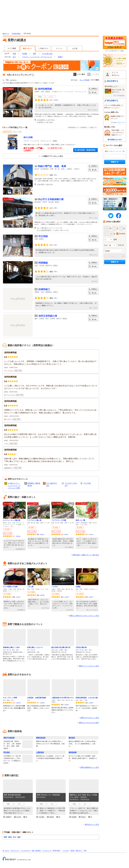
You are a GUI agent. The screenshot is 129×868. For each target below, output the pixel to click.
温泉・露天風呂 (36, 851)
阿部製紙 (43, 263)
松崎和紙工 (44, 289)
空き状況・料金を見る (85, 150)
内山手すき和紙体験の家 (51, 199)
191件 (18, 597)
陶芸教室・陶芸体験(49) (34, 484)
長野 (35, 54)
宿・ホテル (6, 851)
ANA (59, 851)
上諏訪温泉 (40, 752)
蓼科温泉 (72, 738)
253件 (67, 705)
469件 (91, 597)
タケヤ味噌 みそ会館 (10, 587)
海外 (85, 851)
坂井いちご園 (80, 520)
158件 (42, 703)
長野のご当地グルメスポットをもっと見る (84, 616)
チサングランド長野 (10, 698)
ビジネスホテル (26, 851)
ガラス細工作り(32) (52, 484)
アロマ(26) (87, 483)
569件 (18, 536)
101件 (91, 534)
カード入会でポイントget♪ (115, 44)
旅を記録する (113, 100)
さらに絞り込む (47, 54)
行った (93, 93)
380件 (42, 595)
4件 (55, 208)
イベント (59, 48)
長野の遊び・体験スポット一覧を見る (86, 555)
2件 (55, 245)
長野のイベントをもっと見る (89, 666)
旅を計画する (113, 81)
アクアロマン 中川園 (59, 520)
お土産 (75, 48)
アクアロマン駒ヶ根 (34, 520)
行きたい (93, 89)
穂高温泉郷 (73, 752)
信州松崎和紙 (45, 89)
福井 (19, 837)
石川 (14, 837)
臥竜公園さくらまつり (35, 647)
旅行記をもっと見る (92, 824)
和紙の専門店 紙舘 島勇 (52, 166)
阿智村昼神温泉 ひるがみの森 (87, 698)
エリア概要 (12, 48)
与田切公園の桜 (81, 647)
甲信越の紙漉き (16, 34)
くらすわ (55, 587)
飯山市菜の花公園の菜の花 (61, 647)
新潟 (10, 837)
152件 (67, 597)
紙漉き (60, 57)
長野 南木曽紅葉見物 (12, 795)
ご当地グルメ (43, 48)
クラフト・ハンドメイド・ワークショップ (37, 57)
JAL (56, 851)
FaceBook (119, 216)
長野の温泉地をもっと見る (90, 767)
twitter (111, 216)
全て (14, 57)
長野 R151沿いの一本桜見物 (48, 795)
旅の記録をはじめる (115, 140)
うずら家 (30, 587)
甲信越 (25, 54)
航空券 (73, 851)
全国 (14, 54)
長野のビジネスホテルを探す (89, 723)
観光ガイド (6, 34)
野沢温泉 (7, 752)
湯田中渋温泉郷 (9, 738)
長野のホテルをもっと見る (90, 718)
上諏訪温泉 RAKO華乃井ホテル (63, 698)
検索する (115, 162)
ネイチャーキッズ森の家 (12, 520)
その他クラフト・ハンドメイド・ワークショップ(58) (14, 486)
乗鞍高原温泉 (41, 738)
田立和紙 (43, 236)
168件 (91, 703)
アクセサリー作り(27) (71, 484)
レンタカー (66, 851)
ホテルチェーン (15, 851)
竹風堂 (78, 587)
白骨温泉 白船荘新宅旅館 (37, 698)
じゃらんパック (47, 851)
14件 (56, 100)
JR (53, 851)
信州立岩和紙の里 (48, 316)
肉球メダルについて (119, 123)
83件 (42, 534)
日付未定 (122, 234)
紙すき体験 (28, 137)
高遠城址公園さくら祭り (12, 647)
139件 (18, 703)
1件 (55, 175)
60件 (66, 534)
